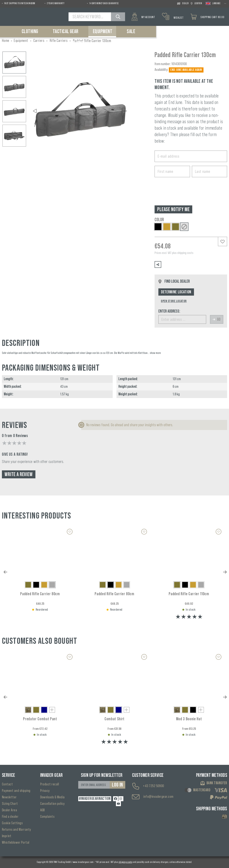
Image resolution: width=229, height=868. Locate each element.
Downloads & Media (52, 797)
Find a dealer (10, 817)
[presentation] (184, 188)
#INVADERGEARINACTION (94, 799)
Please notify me (173, 209)
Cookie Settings (12, 823)
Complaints (47, 817)
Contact (7, 784)
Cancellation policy (52, 804)
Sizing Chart (10, 804)
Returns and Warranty (16, 830)
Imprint (7, 836)
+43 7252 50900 (154, 786)
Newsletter (9, 797)
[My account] (143, 17)
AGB (43, 810)
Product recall (50, 784)
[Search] (119, 17)
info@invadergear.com (158, 797)
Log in (117, 785)
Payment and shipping (16, 791)
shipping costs (125, 862)
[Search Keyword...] (90, 17)
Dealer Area (9, 810)
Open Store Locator (174, 301)
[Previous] (35, 111)
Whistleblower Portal (16, 842)
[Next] (125, 111)
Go (217, 319)
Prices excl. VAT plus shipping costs (174, 253)
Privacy (45, 791)
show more (155, 353)
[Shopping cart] (208, 17)
